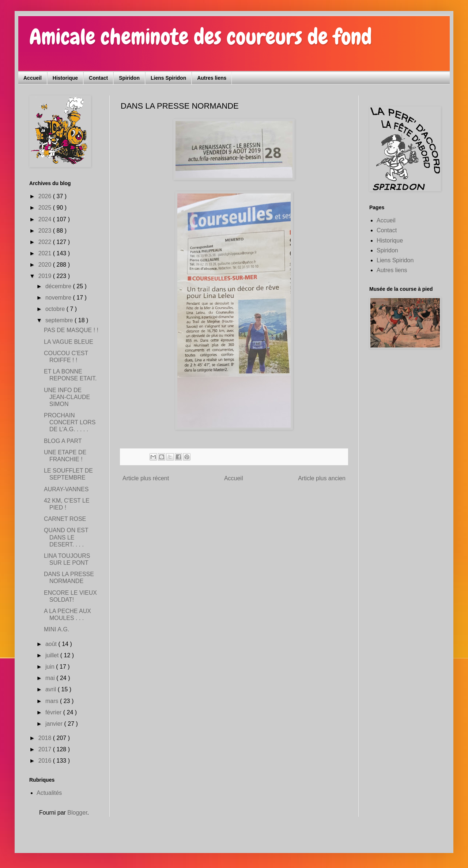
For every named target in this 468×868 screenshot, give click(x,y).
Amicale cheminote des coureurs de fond (201, 37)
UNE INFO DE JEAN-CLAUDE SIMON (67, 397)
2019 (46, 276)
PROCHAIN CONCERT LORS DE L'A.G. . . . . (70, 422)
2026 (46, 196)
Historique (65, 78)
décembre (59, 286)
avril (52, 689)
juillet (53, 655)
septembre (60, 320)
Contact (98, 78)
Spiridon (129, 78)
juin (51, 667)
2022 (46, 242)
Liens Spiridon (168, 78)
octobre (56, 309)
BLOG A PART (63, 441)
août (52, 644)
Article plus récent (146, 478)
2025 (46, 208)
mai (51, 678)
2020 (46, 265)
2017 (46, 749)
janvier (55, 724)
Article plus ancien (322, 478)
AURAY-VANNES (66, 489)
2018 (46, 738)
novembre (59, 298)
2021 (46, 253)
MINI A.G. (56, 629)
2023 (46, 231)
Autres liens (212, 78)
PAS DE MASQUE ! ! (71, 330)
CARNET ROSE (65, 519)
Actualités (49, 793)
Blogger (77, 813)
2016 (46, 761)
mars (53, 701)
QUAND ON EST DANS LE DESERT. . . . (66, 537)
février (54, 712)
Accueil (33, 78)
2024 (46, 219)
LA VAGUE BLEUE (69, 342)
